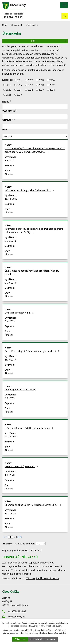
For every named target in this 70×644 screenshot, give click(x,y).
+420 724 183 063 (12, 17)
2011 (19, 80)
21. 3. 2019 (10, 283)
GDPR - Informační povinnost (22, 466)
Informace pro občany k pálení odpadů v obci (30, 190)
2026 (19, 95)
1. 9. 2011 (10, 160)
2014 (52, 80)
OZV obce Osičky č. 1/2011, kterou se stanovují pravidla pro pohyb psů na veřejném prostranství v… (35, 150)
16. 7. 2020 (10, 513)
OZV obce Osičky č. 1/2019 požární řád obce (30, 428)
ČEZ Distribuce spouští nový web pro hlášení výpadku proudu (32, 272)
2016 (19, 85)
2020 (8, 90)
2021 (19, 90)
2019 (52, 85)
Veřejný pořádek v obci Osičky (22, 390)
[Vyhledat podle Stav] (35, 136)
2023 (41, 90)
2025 (8, 95)
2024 (52, 90)
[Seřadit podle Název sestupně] (10, 101)
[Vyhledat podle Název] (35, 106)
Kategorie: (7, 80)
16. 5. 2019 (10, 360)
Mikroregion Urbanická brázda (43, 578)
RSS (49, 41)
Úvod (5, 25)
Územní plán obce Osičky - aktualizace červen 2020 (33, 505)
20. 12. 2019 (11, 437)
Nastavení (51, 639)
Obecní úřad (16, 25)
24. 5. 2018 (10, 241)
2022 (30, 90)
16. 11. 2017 (11, 199)
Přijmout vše (20, 639)
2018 (41, 85)
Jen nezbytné (36, 639)
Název (6, 102)
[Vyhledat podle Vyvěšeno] (35, 117)
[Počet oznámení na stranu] (41, 544)
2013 (41, 80)
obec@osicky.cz (16, 617)
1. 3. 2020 (10, 475)
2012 (30, 80)
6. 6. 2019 (10, 398)
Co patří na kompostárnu (20, 313)
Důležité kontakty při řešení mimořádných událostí (33, 351)
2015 (8, 85)
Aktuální (9, 174)
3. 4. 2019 (10, 321)
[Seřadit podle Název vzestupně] (10, 100)
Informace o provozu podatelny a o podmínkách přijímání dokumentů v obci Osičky (34, 231)
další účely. (57, 626)
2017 (30, 85)
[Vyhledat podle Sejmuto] (35, 126)
